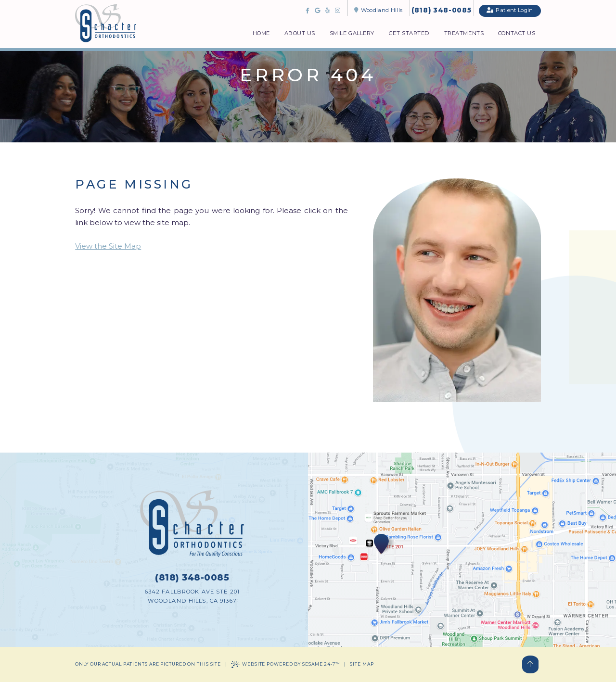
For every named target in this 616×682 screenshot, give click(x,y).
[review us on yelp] (327, 10)
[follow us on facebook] (307, 10)
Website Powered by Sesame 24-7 (286, 664)
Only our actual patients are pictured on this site (148, 664)
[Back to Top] (530, 664)
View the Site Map (108, 246)
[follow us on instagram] (338, 10)
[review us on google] (317, 10)
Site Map (362, 664)
